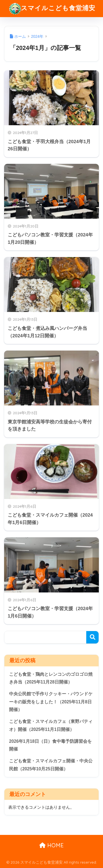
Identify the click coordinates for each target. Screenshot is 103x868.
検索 (92, 637)
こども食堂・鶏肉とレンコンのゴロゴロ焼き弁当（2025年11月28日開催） (51, 678)
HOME (51, 845)
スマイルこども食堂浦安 (52, 9)
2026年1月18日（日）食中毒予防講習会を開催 (50, 745)
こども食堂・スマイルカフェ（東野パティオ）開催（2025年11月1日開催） (51, 725)
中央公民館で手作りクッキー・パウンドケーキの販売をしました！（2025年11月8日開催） (51, 702)
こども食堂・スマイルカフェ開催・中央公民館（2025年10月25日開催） (51, 765)
